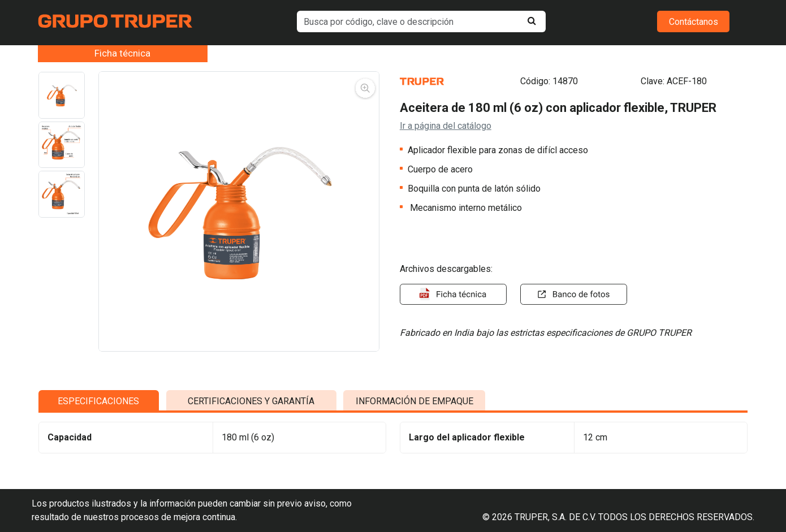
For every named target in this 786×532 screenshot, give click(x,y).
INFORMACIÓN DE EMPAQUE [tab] (414, 415)
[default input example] (421, 21)
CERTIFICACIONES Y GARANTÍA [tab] (251, 415)
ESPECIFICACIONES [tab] (98, 415)
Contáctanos (694, 22)
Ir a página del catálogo (446, 126)
